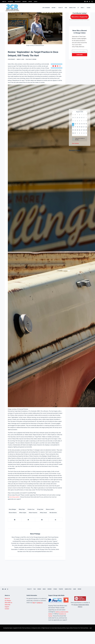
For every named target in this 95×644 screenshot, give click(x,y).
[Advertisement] (80, 98)
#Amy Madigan (12, 522)
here (34, 615)
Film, (27, 72)
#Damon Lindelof (50, 522)
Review (35, 72)
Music (83, 8)
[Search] (92, 2)
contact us (40, 615)
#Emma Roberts (13, 525)
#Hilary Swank (43, 525)
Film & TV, (31, 72)
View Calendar (75, 156)
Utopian (11, 640)
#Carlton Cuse (31, 522)
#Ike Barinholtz (53, 525)
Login (91, 640)
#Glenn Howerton (33, 525)
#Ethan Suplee (23, 525)
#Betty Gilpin (22, 522)
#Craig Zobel (40, 522)
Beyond (54, 8)
